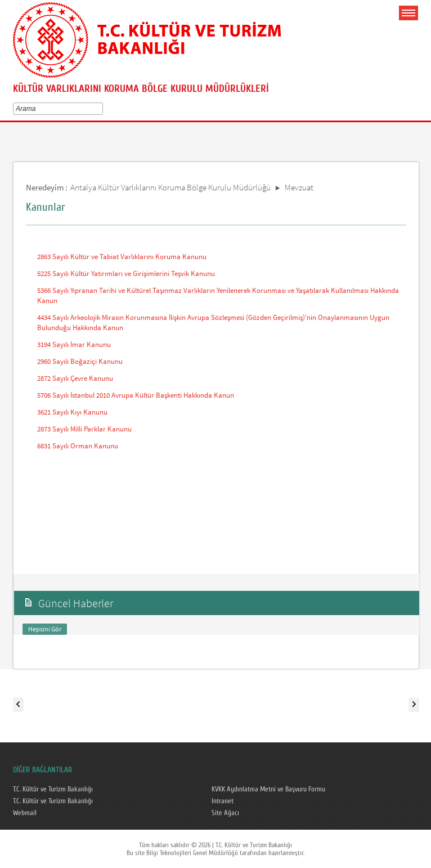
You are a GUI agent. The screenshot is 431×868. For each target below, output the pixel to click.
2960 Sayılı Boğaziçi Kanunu (80, 361)
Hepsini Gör (45, 629)
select (102, 109)
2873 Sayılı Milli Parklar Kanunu (84, 429)
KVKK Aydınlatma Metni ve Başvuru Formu (268, 789)
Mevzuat (299, 187)
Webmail (25, 813)
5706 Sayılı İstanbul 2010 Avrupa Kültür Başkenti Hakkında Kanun (136, 395)
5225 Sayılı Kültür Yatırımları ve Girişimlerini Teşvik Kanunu (126, 273)
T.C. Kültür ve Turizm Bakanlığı (53, 789)
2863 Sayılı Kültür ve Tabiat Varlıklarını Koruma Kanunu (122, 257)
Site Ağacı (225, 813)
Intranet (223, 801)
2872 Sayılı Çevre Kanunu (75, 378)
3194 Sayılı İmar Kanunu (74, 344)
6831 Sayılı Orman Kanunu (78, 446)
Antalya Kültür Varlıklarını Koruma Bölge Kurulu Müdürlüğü (170, 187)
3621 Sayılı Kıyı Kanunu (72, 412)
